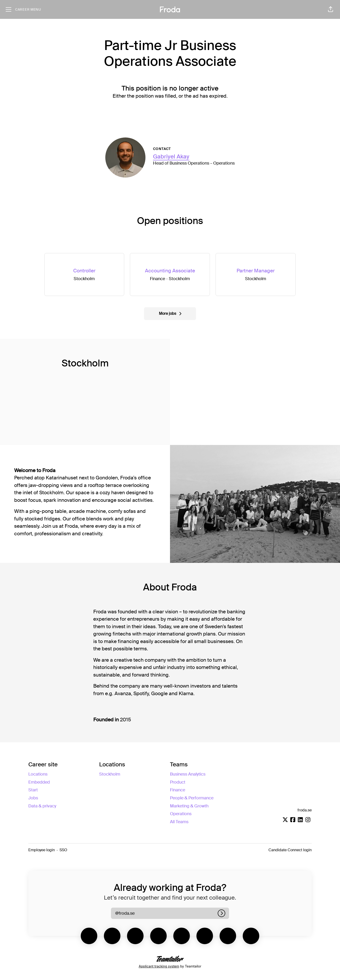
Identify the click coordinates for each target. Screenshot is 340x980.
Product (178, 782)
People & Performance (192, 798)
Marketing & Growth (189, 806)
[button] (331, 9)
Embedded (39, 782)
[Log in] (221, 913)
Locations (38, 774)
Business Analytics (188, 774)
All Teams (179, 822)
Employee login (42, 850)
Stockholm (110, 774)
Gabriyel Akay (171, 156)
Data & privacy (42, 806)
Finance (178, 790)
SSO (63, 850)
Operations (181, 814)
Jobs (33, 798)
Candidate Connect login (290, 850)
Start (33, 790)
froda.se (305, 810)
